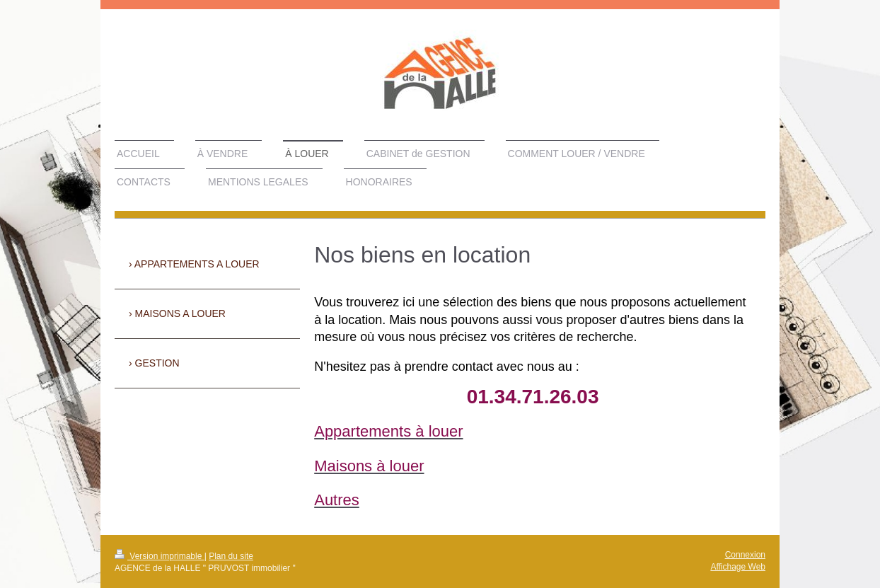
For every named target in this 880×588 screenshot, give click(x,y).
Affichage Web (738, 567)
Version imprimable (160, 556)
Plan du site (231, 556)
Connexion (745, 555)
